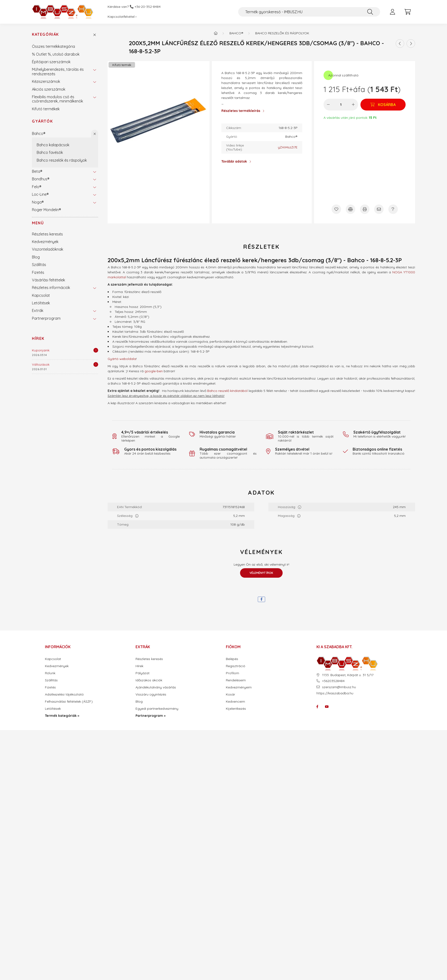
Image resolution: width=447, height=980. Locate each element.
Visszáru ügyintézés (151, 694)
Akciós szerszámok (49, 89)
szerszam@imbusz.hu (339, 687)
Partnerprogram (46, 318)
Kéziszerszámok (46, 81)
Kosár (230, 694)
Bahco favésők (50, 152)
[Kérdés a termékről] (393, 209)
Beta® (37, 171)
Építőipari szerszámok (51, 62)
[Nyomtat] (365, 209)
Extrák (38, 310)
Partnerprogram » (151, 716)
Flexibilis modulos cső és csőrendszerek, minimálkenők (57, 99)
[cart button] (408, 12)
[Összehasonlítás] (351, 209)
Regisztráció (236, 666)
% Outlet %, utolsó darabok (56, 54)
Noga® (38, 202)
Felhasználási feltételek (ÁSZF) (69, 702)
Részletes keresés (47, 234)
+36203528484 (333, 681)
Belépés (232, 659)
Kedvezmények (45, 242)
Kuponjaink (41, 350)
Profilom (232, 673)
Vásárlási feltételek (48, 280)
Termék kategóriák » (62, 716)
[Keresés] (370, 12)
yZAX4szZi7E (288, 147)
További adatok (234, 161)
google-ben (154, 371)
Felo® (37, 187)
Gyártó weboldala (122, 359)
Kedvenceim (235, 702)
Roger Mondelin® (46, 210)
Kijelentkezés (236, 709)
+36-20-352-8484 (148, 7)
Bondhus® (41, 179)
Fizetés (38, 272)
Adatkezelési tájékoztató (64, 694)
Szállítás (39, 265)
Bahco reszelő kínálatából (227, 391)
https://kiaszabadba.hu (335, 693)
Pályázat (142, 673)
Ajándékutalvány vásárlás (156, 687)
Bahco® (39, 133)
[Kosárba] (383, 105)
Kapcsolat (41, 295)
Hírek (38, 338)
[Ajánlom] (379, 209)
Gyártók (42, 121)
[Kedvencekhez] (336, 209)
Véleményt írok (261, 573)
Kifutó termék (122, 65)
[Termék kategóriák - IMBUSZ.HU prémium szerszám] (216, 33)
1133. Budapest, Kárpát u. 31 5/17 (348, 675)
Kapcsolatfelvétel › (122, 17)
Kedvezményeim (239, 687)
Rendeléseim (236, 680)
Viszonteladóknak (48, 249)
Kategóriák (45, 34)
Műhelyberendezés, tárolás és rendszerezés (58, 71)
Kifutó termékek (46, 109)
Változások (41, 364)
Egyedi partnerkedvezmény (157, 709)
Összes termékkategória (53, 46)
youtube (327, 707)
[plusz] (353, 105)
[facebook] (261, 599)
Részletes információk (51, 288)
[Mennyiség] (341, 105)
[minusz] (328, 105)
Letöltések (41, 303)
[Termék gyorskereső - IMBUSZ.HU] (309, 12)
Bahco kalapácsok (53, 145)
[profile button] (392, 12)
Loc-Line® (40, 194)
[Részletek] (96, 350)
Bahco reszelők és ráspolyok (62, 160)
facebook (317, 707)
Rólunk (50, 673)
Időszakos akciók (149, 680)
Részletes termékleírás (241, 111)
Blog (36, 257)
